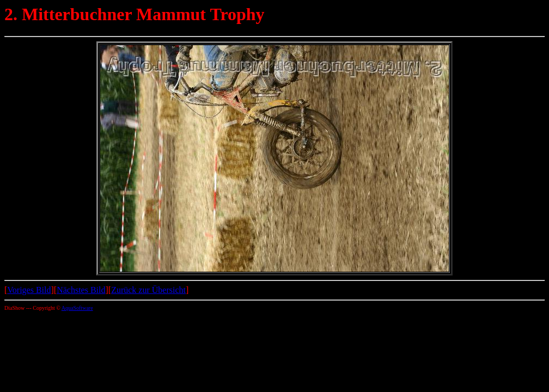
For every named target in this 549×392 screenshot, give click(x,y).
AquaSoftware (77, 308)
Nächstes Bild (81, 290)
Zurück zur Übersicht (148, 290)
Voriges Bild (29, 290)
